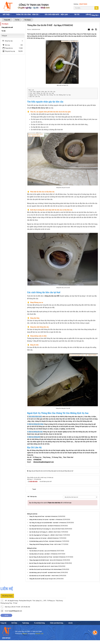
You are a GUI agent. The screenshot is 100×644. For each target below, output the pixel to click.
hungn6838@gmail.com (15, 611)
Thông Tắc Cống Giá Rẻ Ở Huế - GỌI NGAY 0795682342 (43, 516)
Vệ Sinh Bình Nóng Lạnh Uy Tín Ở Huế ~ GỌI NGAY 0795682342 (45, 541)
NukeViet (25, 634)
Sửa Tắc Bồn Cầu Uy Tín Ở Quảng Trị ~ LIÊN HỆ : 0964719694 (45, 532)
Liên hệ (6, 615)
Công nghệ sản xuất (7, 27)
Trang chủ (3, 623)
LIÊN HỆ (88, 15)
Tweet (34, 489)
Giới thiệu (14, 623)
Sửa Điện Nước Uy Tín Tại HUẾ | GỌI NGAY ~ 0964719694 (44, 576)
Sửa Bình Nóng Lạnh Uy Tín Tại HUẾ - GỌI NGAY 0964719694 (45, 573)
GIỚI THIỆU (6, 15)
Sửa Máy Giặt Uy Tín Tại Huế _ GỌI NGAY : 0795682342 (43, 554)
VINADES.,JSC (39, 634)
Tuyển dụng (26, 623)
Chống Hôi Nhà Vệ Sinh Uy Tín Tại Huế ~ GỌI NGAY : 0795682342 (46, 520)
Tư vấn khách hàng (39, 623)
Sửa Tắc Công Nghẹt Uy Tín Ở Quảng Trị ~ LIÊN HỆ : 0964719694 (46, 535)
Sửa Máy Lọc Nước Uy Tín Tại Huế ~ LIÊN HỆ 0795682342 (44, 538)
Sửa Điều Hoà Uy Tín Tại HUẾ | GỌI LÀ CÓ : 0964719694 (43, 566)
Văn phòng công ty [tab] (7, 596)
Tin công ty (5, 24)
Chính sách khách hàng (57, 623)
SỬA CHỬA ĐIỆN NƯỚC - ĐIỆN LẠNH (56, 15)
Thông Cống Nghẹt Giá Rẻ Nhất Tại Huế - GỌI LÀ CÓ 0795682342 (46, 560)
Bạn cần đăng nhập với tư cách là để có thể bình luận (50, 503)
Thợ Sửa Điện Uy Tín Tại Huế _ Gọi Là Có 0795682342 (43, 551)
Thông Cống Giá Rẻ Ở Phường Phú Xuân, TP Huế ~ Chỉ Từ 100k (45, 544)
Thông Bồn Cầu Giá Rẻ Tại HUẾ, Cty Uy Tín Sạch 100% (43, 579)
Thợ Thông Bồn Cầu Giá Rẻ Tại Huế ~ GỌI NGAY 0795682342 (45, 526)
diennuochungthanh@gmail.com (44, 462)
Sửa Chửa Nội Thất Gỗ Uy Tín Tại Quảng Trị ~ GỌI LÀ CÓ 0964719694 (47, 529)
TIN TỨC (77, 15)
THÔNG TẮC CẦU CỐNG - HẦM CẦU (27, 15)
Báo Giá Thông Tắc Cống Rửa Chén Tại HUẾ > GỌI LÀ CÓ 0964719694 (47, 563)
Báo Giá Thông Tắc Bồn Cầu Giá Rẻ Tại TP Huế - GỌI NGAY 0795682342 (47, 557)
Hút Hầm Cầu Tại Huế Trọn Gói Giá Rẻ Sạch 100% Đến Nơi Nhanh (45, 569)
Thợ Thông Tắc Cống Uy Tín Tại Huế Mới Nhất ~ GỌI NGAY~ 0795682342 (48, 523)
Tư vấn (4, 31)
